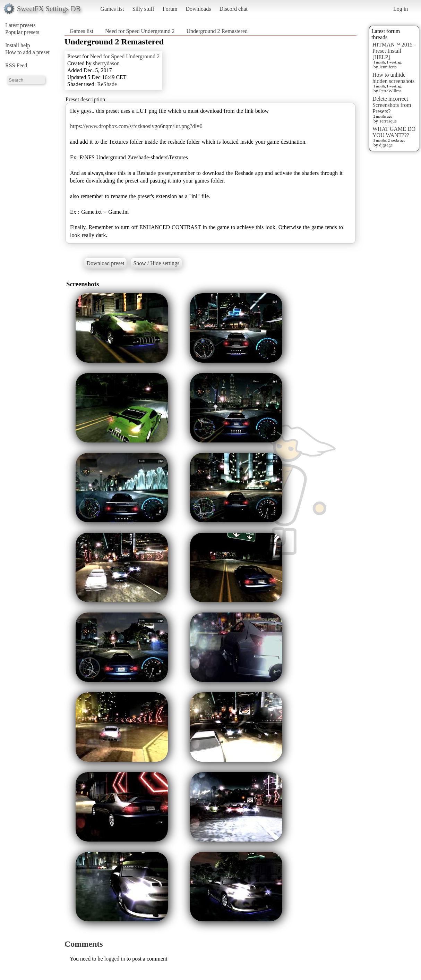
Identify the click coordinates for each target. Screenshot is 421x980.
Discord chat (233, 9)
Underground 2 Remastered (217, 31)
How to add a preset (27, 52)
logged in (115, 959)
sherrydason (106, 63)
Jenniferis (388, 67)
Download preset (106, 263)
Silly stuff (143, 9)
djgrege (386, 145)
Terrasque (388, 121)
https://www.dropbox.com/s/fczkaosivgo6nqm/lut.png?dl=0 (136, 126)
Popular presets (22, 32)
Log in (401, 9)
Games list (112, 9)
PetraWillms (390, 91)
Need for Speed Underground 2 (140, 31)
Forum (170, 9)
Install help (18, 45)
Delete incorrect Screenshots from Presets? (392, 105)
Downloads (198, 9)
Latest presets (20, 25)
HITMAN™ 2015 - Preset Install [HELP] (394, 51)
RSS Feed (16, 65)
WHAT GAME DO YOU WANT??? (394, 132)
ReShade (107, 84)
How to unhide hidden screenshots (393, 78)
